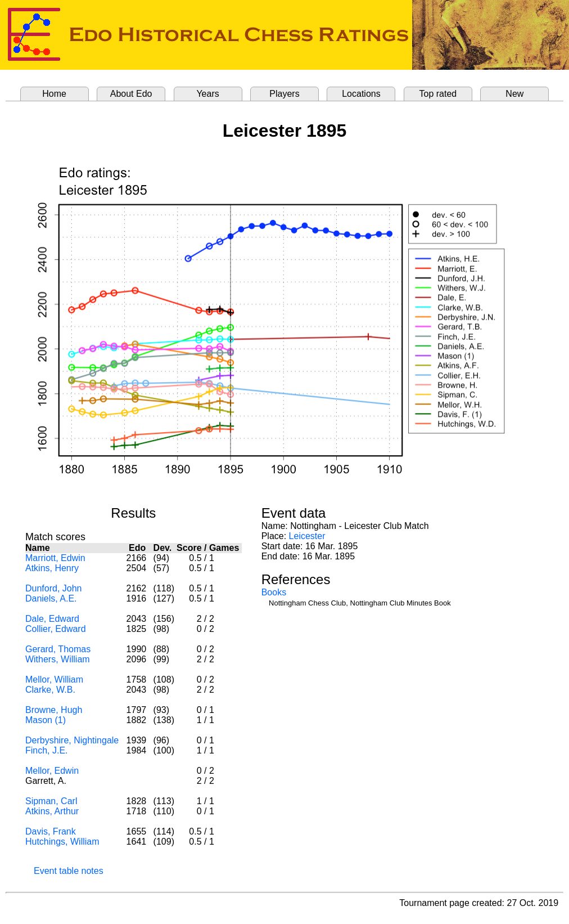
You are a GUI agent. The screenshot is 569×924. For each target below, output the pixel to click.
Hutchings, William (62, 842)
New (514, 94)
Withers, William (58, 659)
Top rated (438, 94)
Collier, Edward (56, 629)
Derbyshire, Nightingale (72, 740)
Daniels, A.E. (51, 598)
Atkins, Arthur (52, 811)
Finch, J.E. (47, 750)
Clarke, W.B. (50, 690)
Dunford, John (54, 588)
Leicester (307, 536)
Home (54, 94)
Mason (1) (46, 720)
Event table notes (69, 871)
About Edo (131, 94)
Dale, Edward (52, 619)
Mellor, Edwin (52, 771)
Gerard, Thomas (58, 649)
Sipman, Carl (51, 801)
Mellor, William (54, 679)
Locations (361, 94)
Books (274, 592)
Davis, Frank (51, 831)
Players (284, 94)
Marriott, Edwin (55, 558)
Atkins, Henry (52, 568)
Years (207, 94)
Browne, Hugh (54, 710)
